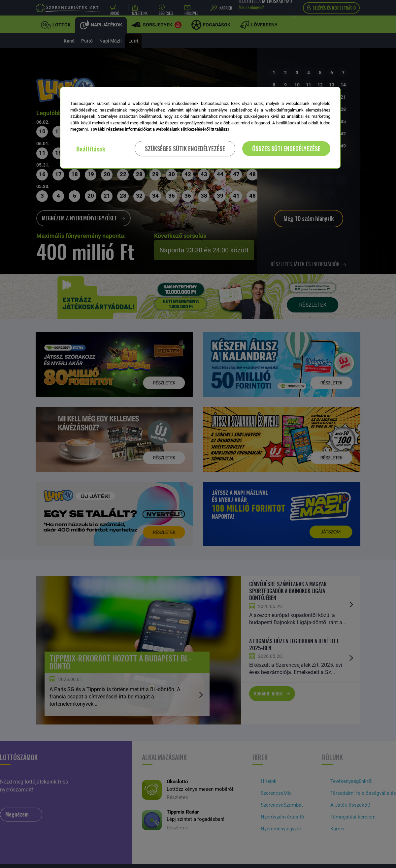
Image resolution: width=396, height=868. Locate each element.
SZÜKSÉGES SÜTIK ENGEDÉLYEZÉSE (185, 149)
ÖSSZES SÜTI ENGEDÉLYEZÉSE (286, 149)
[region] (200, 128)
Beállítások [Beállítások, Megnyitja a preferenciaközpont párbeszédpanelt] (91, 149)
